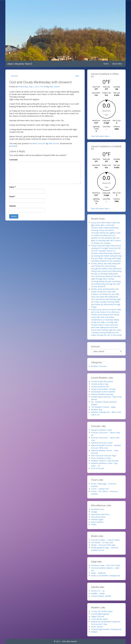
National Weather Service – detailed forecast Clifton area (106, 447)
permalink (13, 146)
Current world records (100, 387)
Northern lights (97, 519)
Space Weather (97, 522)
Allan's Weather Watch (20, 64)
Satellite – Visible (98, 593)
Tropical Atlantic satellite (101, 596)
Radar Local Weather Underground (105, 576)
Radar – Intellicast (98, 573)
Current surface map (100, 384)
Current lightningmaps (100, 614)
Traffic (94, 525)
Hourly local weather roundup (103, 389)
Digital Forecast (98, 616)
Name (13, 187)
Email (12, 196)
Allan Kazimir (55, 87)
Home (106, 64)
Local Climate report (100, 619)
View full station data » (100, 136)
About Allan (117, 64)
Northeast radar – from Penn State (106, 565)
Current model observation (102, 381)
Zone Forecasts (98, 468)
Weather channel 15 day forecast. (105, 461)
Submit (14, 216)
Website (13, 206)
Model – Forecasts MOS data (103, 545)
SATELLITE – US (98, 591)
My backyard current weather (103, 392)
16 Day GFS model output (102, 611)
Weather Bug (97, 410)
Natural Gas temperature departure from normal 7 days (106, 623)
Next (77, 76)
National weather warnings (102, 394)
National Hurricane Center (102, 443)
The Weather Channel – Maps (103, 407)
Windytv (94, 632)
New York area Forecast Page (103, 456)
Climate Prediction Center (102, 430)
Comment (13, 160)
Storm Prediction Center (101, 458)
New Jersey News (98, 517)
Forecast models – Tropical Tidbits (105, 540)
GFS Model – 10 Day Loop (102, 542)
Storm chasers (97, 627)
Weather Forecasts (38, 143)
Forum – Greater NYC (100, 489)
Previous (15, 76)
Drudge (94, 512)
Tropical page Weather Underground (106, 629)
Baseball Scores (98, 509)
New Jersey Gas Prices (100, 514)
